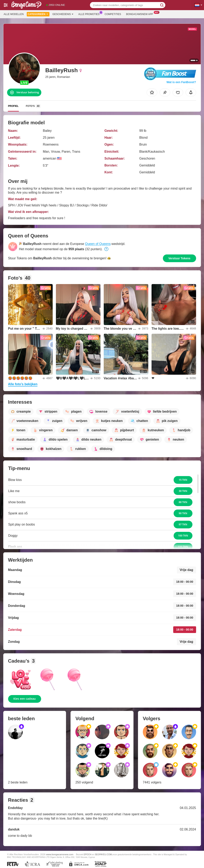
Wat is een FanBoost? (181, 82)
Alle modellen (14, 14)
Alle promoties (90, 14)
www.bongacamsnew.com (60, 854)
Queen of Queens (98, 244)
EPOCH (87, 854)
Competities (113, 14)
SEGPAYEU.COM (103, 854)
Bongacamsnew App (141, 14)
